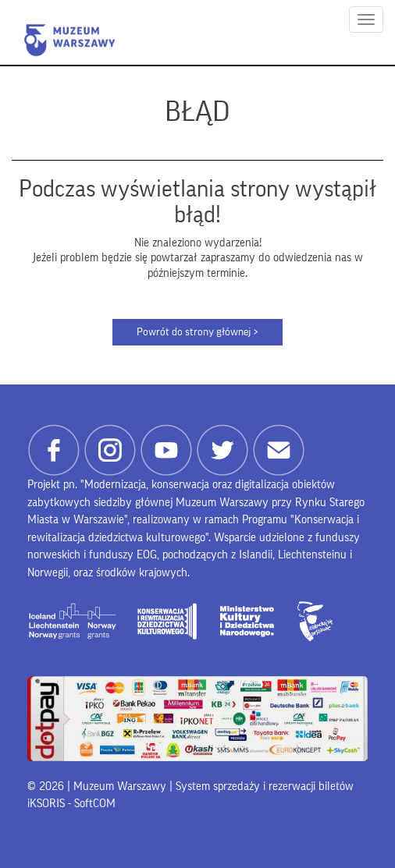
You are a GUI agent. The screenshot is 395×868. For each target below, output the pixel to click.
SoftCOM (95, 804)
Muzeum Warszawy (69, 40)
